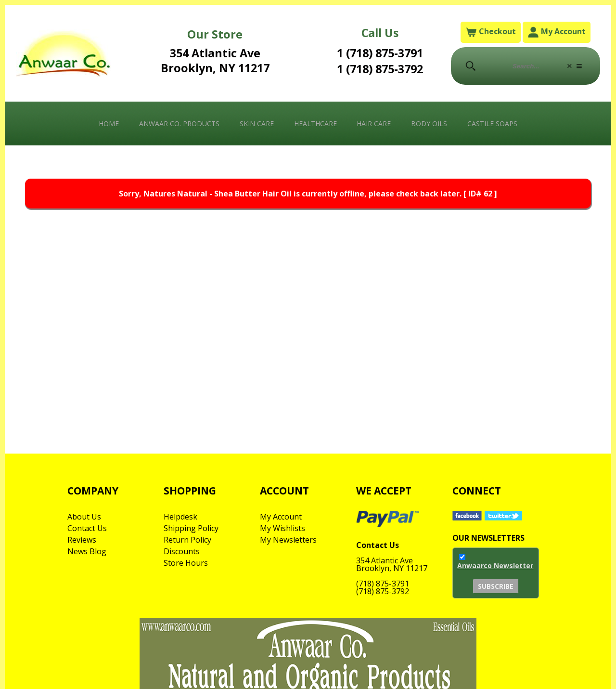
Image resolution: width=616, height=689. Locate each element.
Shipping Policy (191, 528)
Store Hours (186, 563)
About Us (84, 517)
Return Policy (187, 540)
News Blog (87, 551)
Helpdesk (180, 517)
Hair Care (374, 123)
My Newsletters (288, 540)
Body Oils (429, 123)
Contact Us (87, 528)
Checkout (491, 32)
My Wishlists (282, 528)
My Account (557, 32)
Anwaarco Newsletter (495, 565)
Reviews (82, 540)
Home (109, 123)
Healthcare (315, 123)
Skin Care (257, 123)
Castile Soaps (492, 123)
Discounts (182, 551)
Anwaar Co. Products (179, 123)
